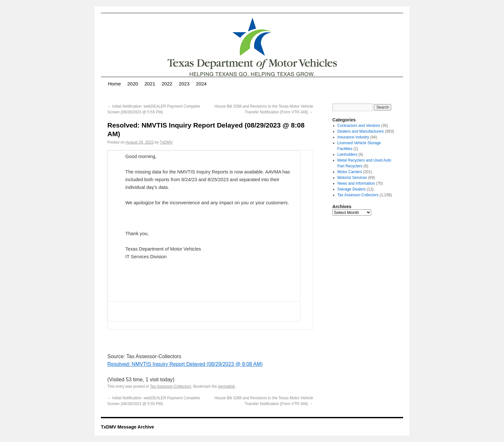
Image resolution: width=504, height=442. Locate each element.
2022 (167, 84)
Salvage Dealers (352, 189)
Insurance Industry (353, 137)
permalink (227, 386)
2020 (133, 84)
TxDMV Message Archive (127, 427)
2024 (201, 84)
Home (114, 84)
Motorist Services (352, 178)
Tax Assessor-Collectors (171, 386)
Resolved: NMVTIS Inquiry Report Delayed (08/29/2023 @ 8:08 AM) (185, 364)
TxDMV (166, 142)
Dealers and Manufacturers (361, 131)
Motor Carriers (350, 172)
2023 (184, 84)
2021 (150, 84)
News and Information (356, 183)
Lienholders (347, 155)
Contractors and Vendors (359, 126)
